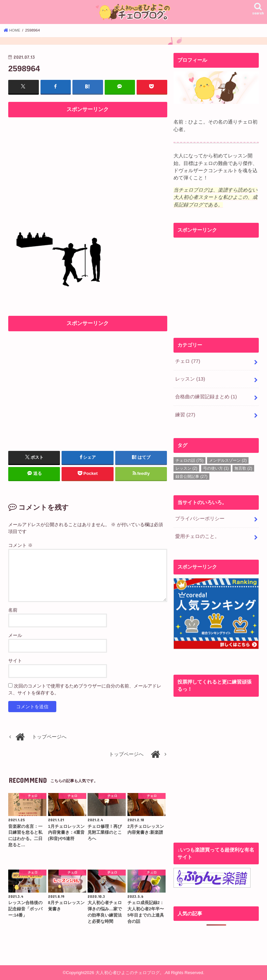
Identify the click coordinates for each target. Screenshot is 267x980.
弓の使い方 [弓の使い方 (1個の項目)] (216, 467)
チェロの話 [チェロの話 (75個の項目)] (189, 458)
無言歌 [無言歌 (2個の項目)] (243, 467)
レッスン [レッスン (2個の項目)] (186, 467)
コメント (20, 545)
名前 (13, 610)
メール (15, 635)
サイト (15, 660)
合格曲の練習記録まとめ (206, 396)
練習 (185, 413)
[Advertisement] (88, 167)
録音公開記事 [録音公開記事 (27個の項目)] (191, 475)
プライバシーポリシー (200, 517)
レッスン (190, 378)
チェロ (188, 361)
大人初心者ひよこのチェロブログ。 (130, 972)
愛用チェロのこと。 (197, 534)
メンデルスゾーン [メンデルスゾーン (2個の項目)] (228, 458)
